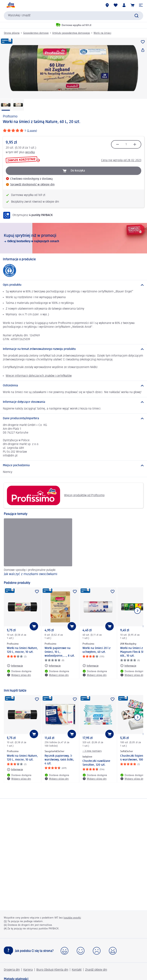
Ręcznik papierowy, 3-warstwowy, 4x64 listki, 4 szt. (59, 760)
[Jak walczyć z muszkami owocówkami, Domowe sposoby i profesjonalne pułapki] (38, 548)
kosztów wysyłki (72, 918)
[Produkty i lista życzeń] (116, 5)
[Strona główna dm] (11, 5)
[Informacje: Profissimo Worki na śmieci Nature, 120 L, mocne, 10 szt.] (15, 666)
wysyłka (30, 152)
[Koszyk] (132, 5)
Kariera (28, 970)
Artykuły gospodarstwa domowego (71, 33)
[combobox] (73, 16)
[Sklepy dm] (107, 5)
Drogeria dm (12, 970)
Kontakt (77, 970)
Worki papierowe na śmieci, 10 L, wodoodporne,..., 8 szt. (60, 652)
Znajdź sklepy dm (96, 970)
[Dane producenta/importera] (73, 418)
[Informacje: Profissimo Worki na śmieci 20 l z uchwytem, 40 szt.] (91, 666)
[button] (141, 5)
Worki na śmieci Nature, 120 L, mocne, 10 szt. (22, 650)
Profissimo (10, 117)
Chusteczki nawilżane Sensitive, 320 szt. (96, 763)
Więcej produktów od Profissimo (56, 495)
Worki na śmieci (102, 33)
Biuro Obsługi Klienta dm (52, 970)
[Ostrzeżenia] (73, 386)
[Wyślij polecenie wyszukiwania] (136, 16)
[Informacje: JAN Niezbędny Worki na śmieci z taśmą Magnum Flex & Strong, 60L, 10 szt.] (128, 666)
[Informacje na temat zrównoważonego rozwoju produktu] (73, 349)
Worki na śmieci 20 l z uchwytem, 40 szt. (96, 650)
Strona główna (12, 33)
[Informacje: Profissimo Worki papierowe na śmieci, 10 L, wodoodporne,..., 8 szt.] (53, 666)
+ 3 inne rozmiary (92, 751)
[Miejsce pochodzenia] (73, 465)
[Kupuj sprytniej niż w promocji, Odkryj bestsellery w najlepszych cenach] (73, 238)
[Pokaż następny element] (137, 611)
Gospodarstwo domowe (36, 33)
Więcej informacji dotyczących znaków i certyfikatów (39, 376)
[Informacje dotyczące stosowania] (73, 402)
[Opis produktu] (73, 285)
